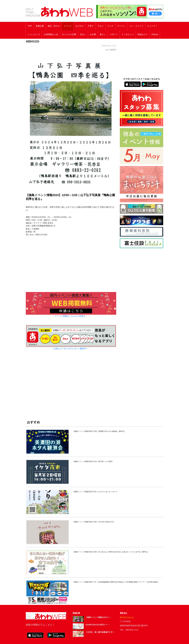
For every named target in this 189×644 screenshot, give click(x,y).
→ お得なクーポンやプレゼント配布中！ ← (71, 349)
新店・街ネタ (54, 26)
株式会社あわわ (127, 617)
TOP (30, 26)
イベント (68, 26)
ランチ (110, 26)
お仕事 (93, 34)
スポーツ (114, 34)
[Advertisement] (71, 387)
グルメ (100, 26)
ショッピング (34, 34)
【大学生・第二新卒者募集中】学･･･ (100, 632)
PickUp (155, 34)
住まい (83, 34)
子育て (91, 26)
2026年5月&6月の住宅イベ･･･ (98, 625)
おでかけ (80, 26)
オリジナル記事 (69, 34)
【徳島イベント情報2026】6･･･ (98, 617)
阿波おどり (143, 34)
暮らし (103, 34)
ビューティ (152, 26)
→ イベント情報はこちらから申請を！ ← (71, 316)
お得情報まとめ (51, 34)
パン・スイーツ (136, 26)
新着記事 (40, 26)
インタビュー (128, 34)
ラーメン (121, 26)
